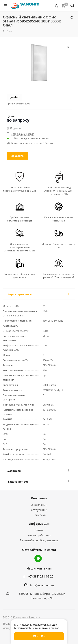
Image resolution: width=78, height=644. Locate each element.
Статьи (39, 530)
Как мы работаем (39, 535)
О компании (39, 505)
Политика (39, 515)
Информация (39, 524)
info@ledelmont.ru (42, 585)
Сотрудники (39, 510)
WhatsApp (38, 558)
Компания (39, 498)
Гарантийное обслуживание (39, 540)
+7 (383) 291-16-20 (41, 576)
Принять (39, 636)
